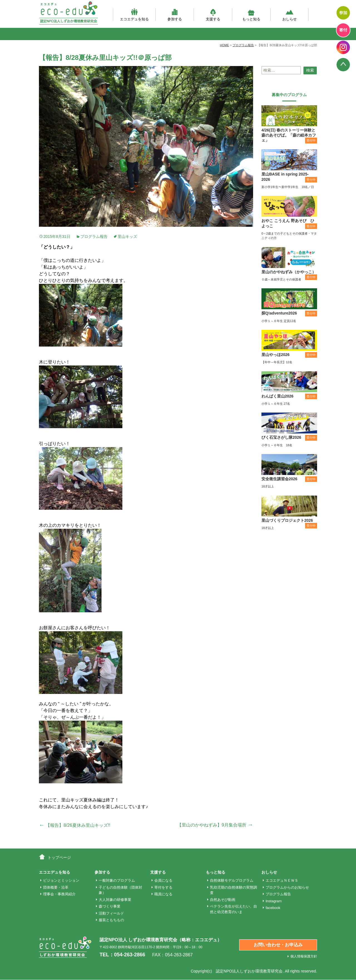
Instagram (274, 901)
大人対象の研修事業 (115, 900)
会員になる (163, 880)
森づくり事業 (110, 906)
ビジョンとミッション (61, 880)
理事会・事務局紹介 (59, 894)
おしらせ (290, 15)
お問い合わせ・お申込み (278, 945)
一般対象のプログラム (117, 880)
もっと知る (251, 15)
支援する (213, 15)
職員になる (163, 894)
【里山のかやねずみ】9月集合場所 (215, 825)
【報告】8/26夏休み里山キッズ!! (75, 825)
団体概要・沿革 (56, 887)
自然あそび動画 (223, 900)
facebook (273, 908)
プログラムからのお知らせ (287, 887)
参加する (175, 15)
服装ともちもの (111, 920)
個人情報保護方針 (304, 956)
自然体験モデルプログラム (232, 880)
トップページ (59, 857)
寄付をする (163, 887)
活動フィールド (111, 913)
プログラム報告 (94, 237)
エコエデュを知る (134, 15)
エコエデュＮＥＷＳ (282, 880)
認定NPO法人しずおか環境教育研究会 (249, 971)
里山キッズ (127, 237)
